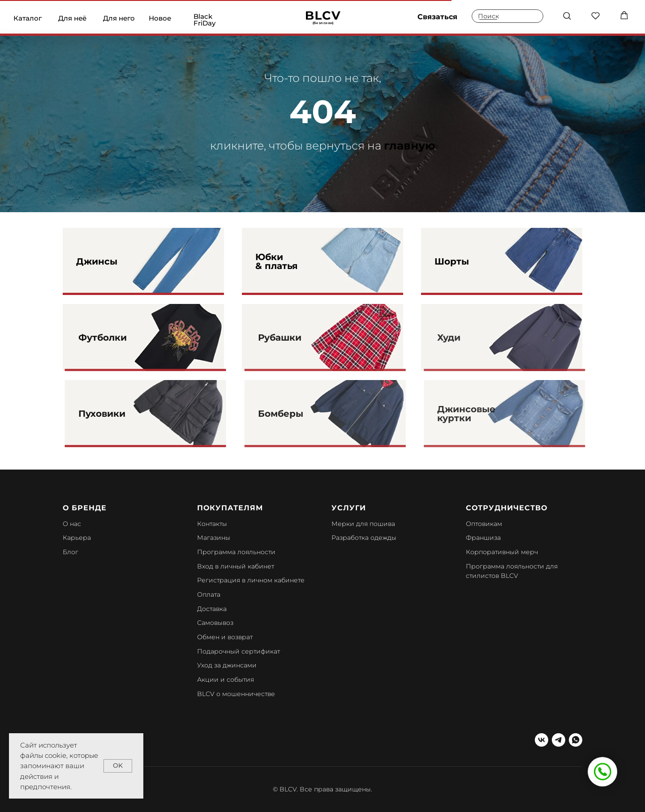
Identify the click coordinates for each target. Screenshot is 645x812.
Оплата (209, 594)
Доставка (212, 609)
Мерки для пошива (363, 524)
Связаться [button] (437, 17)
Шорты (452, 261)
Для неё (72, 18)
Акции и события (226, 680)
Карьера (77, 538)
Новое (160, 18)
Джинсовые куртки (481, 414)
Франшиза (483, 538)
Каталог (28, 18)
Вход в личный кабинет (236, 566)
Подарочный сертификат (239, 651)
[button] (567, 15)
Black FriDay (204, 20)
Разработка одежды (364, 538)
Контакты (212, 524)
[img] (323, 18)
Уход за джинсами (227, 665)
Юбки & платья (277, 261)
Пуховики (118, 414)
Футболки (119, 338)
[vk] (542, 740)
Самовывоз (215, 623)
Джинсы (97, 261)
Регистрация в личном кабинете (251, 580)
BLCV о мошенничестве (236, 694)
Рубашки (295, 338)
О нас (72, 524)
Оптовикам (484, 524)
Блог (71, 552)
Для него (119, 18)
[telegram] (559, 740)
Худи (463, 338)
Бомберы (296, 414)
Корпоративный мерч (502, 552)
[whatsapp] (576, 740)
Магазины (214, 538)
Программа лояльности (236, 552)
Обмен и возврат (225, 637)
